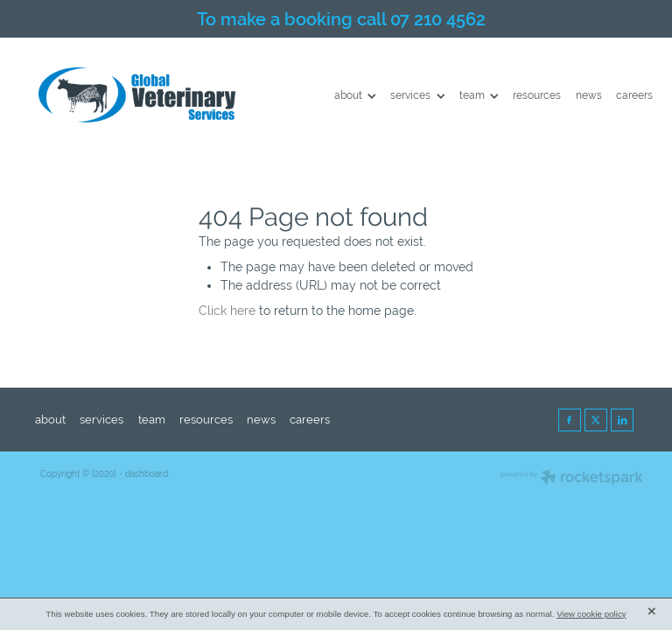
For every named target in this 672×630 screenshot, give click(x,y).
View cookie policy (591, 614)
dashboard (147, 474)
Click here (227, 311)
